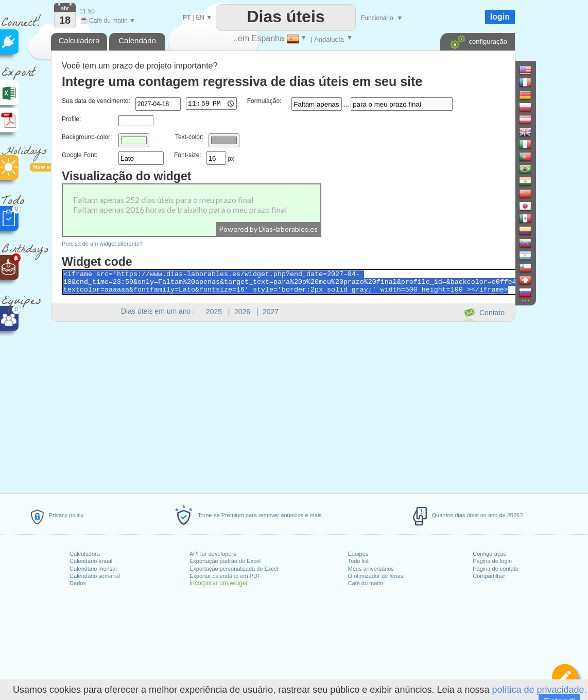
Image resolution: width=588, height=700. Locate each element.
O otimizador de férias (376, 576)
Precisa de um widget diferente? (102, 244)
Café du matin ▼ (107, 21)
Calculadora (85, 554)
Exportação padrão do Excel (225, 561)
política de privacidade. (540, 690)
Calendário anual (91, 561)
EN (200, 18)
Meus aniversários (371, 569)
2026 (242, 312)
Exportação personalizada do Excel (234, 569)
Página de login (492, 561)
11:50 (87, 11)
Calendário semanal (95, 576)
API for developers (213, 554)
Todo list (358, 561)
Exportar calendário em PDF (225, 576)
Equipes (358, 554)
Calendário (137, 40)
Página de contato (496, 569)
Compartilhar (489, 576)
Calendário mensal (93, 569)
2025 (214, 312)
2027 (271, 312)
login (500, 17)
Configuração (489, 554)
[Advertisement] (283, 406)
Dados (78, 583)
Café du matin (366, 583)
